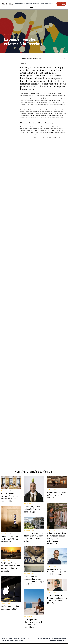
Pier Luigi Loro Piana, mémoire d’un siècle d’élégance (57, 495)
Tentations (17, 4)
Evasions (23, 4)
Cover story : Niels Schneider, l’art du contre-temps (32, 509)
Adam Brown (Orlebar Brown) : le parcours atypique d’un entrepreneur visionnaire (57, 538)
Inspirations (29, 4)
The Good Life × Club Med (47, 4)
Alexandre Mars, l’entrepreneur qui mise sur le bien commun (57, 571)
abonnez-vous (62, 4)
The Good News (37, 4)
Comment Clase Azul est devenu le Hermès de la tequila (10, 539)
